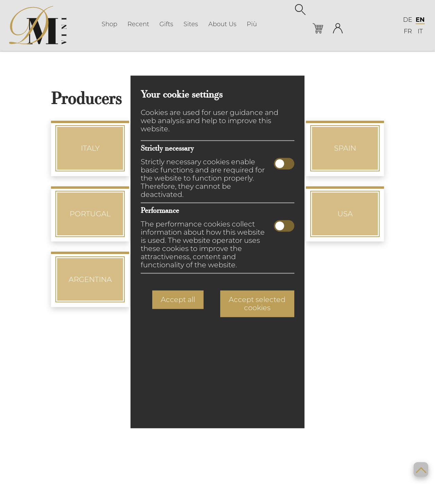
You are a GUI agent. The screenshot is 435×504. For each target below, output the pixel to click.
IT (420, 31)
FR (408, 31)
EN (420, 20)
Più (252, 24)
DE (408, 20)
